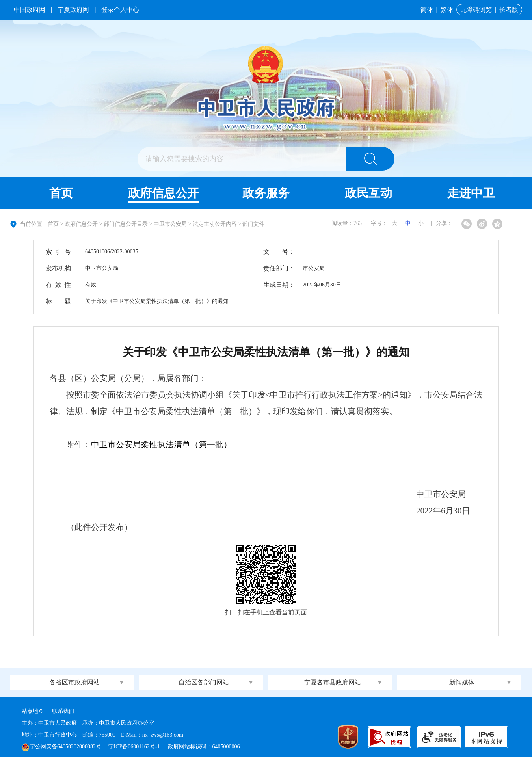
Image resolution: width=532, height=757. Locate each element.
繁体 (447, 10)
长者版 (509, 10)
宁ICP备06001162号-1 (135, 747)
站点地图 (33, 711)
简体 (427, 10)
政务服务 (266, 193)
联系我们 (63, 711)
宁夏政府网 (73, 10)
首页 (61, 193)
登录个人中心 (120, 10)
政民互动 (368, 193)
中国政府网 (30, 10)
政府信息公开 (164, 193)
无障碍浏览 (476, 10)
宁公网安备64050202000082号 (61, 747)
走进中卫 (471, 193)
